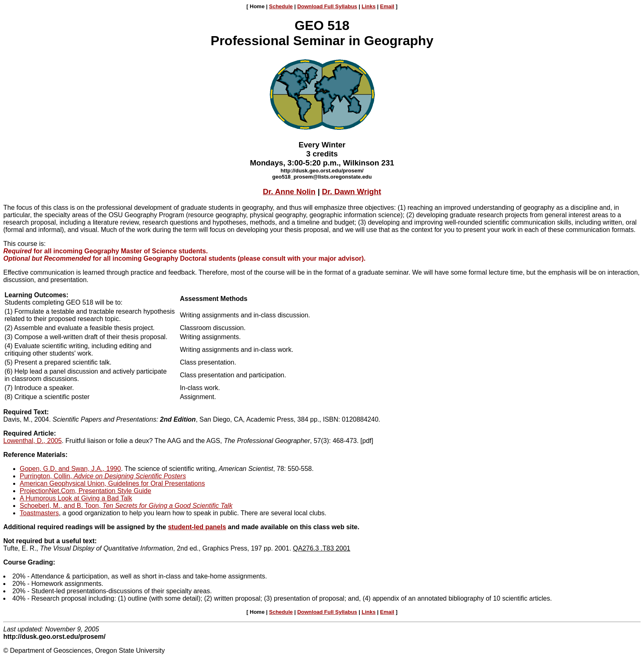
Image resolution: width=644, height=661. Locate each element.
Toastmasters (39, 513)
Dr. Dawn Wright (352, 192)
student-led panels (197, 527)
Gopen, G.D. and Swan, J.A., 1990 (70, 469)
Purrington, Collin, (103, 476)
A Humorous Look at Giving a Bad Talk (76, 498)
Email (387, 6)
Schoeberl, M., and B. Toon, (126, 506)
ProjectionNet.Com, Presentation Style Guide (85, 491)
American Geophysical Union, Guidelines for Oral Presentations (112, 483)
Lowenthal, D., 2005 (32, 441)
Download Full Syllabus (327, 6)
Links (368, 6)
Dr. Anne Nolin (289, 192)
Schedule (281, 6)
